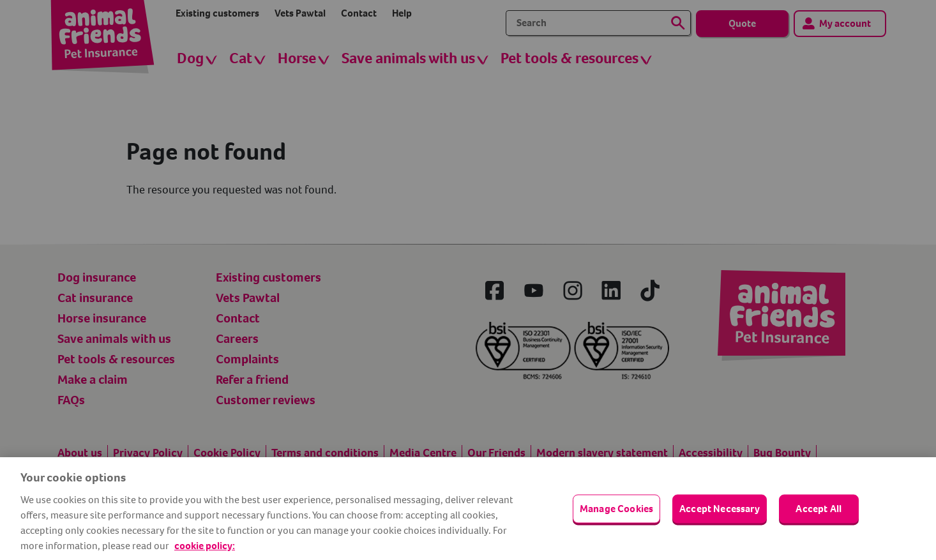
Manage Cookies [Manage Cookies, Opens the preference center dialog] (616, 509)
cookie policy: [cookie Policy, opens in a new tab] (205, 546)
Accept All (819, 509)
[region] (468, 509)
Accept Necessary (720, 509)
